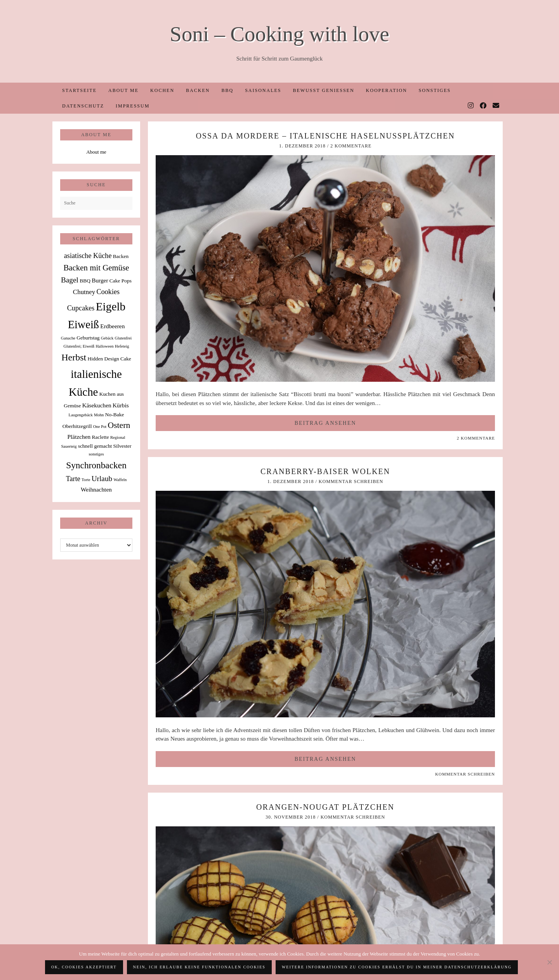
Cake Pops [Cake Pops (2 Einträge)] (121, 281)
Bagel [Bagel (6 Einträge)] (70, 280)
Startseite (79, 90)
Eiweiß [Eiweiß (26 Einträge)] (83, 325)
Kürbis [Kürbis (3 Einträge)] (121, 405)
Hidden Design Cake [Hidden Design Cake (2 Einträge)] (109, 359)
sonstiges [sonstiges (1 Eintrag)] (96, 454)
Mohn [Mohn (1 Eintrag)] (99, 415)
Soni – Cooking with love (279, 34)
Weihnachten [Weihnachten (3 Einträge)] (96, 489)
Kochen (162, 90)
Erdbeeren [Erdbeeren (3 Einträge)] (112, 326)
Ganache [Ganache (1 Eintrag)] (68, 338)
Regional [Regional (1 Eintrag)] (118, 437)
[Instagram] (471, 106)
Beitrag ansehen (326, 423)
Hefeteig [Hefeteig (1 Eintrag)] (122, 346)
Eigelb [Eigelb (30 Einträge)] (111, 306)
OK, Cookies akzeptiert (84, 967)
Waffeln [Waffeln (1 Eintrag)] (120, 480)
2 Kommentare (351, 146)
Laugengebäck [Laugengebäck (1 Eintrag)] (81, 415)
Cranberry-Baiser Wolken (325, 471)
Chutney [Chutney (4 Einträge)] (84, 292)
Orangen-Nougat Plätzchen (325, 807)
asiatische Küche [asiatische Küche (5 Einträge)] (88, 256)
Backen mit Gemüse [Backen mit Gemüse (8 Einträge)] (96, 268)
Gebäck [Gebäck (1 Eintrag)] (107, 338)
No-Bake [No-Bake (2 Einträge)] (115, 415)
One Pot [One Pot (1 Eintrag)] (100, 427)
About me (123, 90)
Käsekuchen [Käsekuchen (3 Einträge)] (97, 405)
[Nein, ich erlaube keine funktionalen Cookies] (549, 962)
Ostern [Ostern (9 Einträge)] (119, 425)
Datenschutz (83, 106)
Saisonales (263, 90)
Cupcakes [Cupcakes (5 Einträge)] (81, 308)
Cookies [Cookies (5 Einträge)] (108, 292)
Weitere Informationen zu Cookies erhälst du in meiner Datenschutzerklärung (397, 967)
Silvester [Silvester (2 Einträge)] (122, 446)
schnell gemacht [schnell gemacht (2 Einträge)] (95, 446)
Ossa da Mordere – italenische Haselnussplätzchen (325, 136)
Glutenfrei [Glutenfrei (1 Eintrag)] (123, 338)
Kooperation (387, 90)
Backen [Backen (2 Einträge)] (121, 256)
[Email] (496, 106)
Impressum (133, 106)
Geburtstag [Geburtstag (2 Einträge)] (88, 338)
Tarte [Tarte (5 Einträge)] (73, 479)
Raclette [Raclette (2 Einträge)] (101, 437)
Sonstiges (435, 90)
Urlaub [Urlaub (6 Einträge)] (102, 479)
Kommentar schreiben (351, 481)
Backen (198, 90)
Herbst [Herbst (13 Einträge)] (74, 357)
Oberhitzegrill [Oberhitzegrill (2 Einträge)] (77, 426)
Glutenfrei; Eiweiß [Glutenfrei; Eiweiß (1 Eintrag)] (79, 346)
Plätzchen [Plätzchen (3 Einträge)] (79, 437)
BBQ (227, 90)
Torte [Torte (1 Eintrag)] (86, 480)
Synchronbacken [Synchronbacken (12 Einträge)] (96, 465)
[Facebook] (483, 106)
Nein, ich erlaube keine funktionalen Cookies (199, 967)
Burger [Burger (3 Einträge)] (100, 280)
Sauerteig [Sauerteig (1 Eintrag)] (69, 446)
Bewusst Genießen (323, 90)
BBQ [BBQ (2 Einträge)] (85, 281)
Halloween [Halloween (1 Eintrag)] (104, 346)
